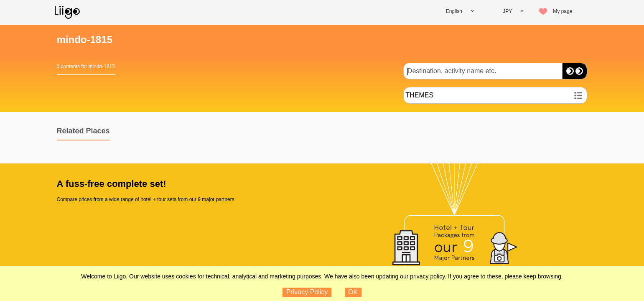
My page (563, 11)
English (454, 11)
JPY (507, 11)
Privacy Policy (307, 292)
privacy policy (427, 276)
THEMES (419, 95)
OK (353, 292)
